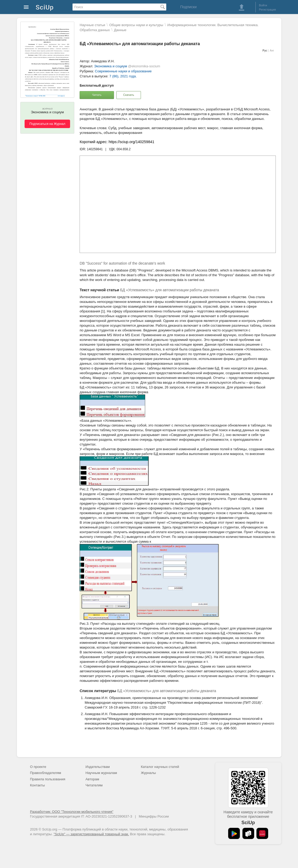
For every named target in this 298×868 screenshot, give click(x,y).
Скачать (129, 95)
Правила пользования (48, 779)
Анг (272, 51)
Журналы (148, 773)
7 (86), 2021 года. (123, 76)
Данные (120, 30)
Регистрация (267, 10)
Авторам (92, 779)
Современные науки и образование (123, 71)
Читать (97, 95)
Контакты (38, 785)
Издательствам (98, 767)
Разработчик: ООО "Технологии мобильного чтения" (72, 812)
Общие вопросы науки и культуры (136, 25)
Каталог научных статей (160, 767)
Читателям (94, 785)
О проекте (38, 767)
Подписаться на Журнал (47, 124)
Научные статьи (92, 25)
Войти (263, 5)
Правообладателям (46, 773)
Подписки (188, 7)
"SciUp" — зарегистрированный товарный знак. (91, 834)
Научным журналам (101, 773)
